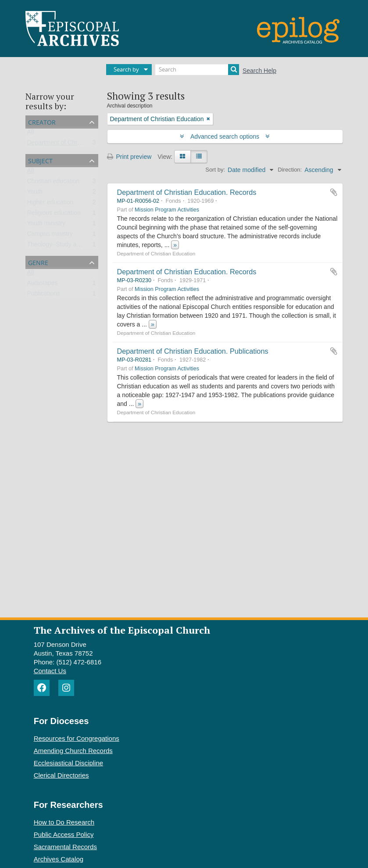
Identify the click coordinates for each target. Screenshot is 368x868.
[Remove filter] (208, 119)
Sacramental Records (65, 847)
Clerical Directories (61, 775)
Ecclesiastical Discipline (68, 763)
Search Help (259, 71)
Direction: (290, 170)
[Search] (197, 70)
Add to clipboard (334, 192)
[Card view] (182, 157)
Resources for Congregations (77, 738)
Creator (42, 121)
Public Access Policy (64, 834)
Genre (38, 262)
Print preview (129, 157)
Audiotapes (43, 285)
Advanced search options (225, 136)
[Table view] (199, 157)
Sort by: (215, 170)
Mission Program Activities (167, 210)
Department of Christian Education (74, 144)
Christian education (54, 183)
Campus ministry (50, 236)
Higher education (50, 204)
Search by (126, 69)
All (31, 134)
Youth (35, 194)
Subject (40, 160)
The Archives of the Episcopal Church (122, 630)
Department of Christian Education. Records (187, 192)
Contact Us (50, 671)
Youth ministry (46, 225)
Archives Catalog (59, 859)
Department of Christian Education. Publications (193, 351)
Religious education (54, 215)
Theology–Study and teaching (68, 246)
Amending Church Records (73, 751)
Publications (44, 295)
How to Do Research (64, 822)
